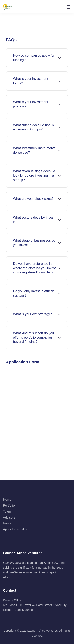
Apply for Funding (16, 529)
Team (7, 511)
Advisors (9, 517)
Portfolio (9, 505)
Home (7, 500)
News (7, 523)
